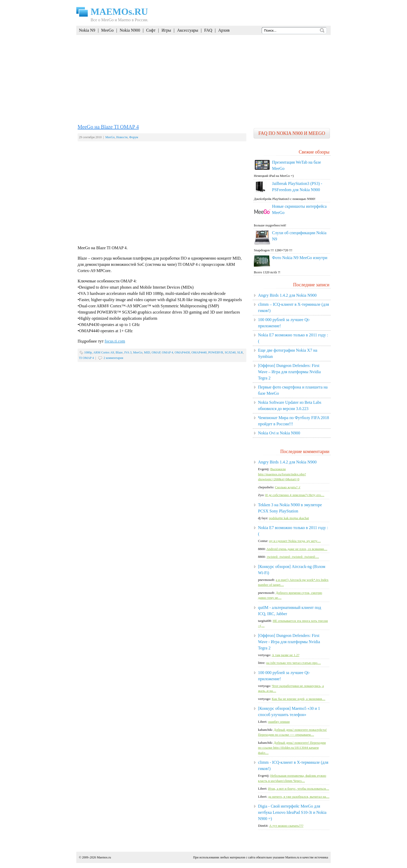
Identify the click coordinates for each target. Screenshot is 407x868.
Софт (151, 30)
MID (147, 352)
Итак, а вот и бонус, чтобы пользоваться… (299, 789)
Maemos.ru (104, 857)
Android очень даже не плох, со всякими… (297, 549)
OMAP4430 (182, 352)
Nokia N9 (87, 30)
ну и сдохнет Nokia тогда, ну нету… (295, 541)
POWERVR (216, 352)
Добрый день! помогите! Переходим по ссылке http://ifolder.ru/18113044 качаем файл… (292, 748)
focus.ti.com (115, 341)
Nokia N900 (130, 30)
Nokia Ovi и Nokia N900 (279, 433)
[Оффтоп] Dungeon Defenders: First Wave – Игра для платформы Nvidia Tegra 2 (289, 372)
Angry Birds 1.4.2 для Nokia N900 (287, 295)
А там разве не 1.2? (286, 655)
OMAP (156, 352)
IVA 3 (128, 352)
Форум (134, 137)
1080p (88, 352)
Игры (166, 30)
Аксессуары (188, 30)
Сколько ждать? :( (288, 487)
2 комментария (113, 358)
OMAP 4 (168, 352)
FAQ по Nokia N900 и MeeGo (292, 133)
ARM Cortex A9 (104, 352)
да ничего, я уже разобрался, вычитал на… (299, 797)
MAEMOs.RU (119, 12)
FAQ (208, 30)
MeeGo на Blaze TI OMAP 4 (108, 127)
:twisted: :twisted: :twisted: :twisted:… (293, 557)
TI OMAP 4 (86, 358)
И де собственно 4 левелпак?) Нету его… (295, 495)
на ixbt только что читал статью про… (293, 663)
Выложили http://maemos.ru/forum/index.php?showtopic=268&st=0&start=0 (282, 474)
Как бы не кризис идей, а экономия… (299, 699)
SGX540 (230, 352)
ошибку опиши (279, 722)
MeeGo (107, 30)
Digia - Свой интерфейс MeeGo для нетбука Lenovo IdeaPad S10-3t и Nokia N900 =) (292, 812)
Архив (224, 30)
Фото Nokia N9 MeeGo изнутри (300, 258)
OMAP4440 (199, 352)
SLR (240, 352)
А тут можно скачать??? (286, 826)
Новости (122, 137)
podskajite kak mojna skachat (289, 518)
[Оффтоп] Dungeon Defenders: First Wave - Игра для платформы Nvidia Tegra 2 (289, 642)
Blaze (119, 352)
